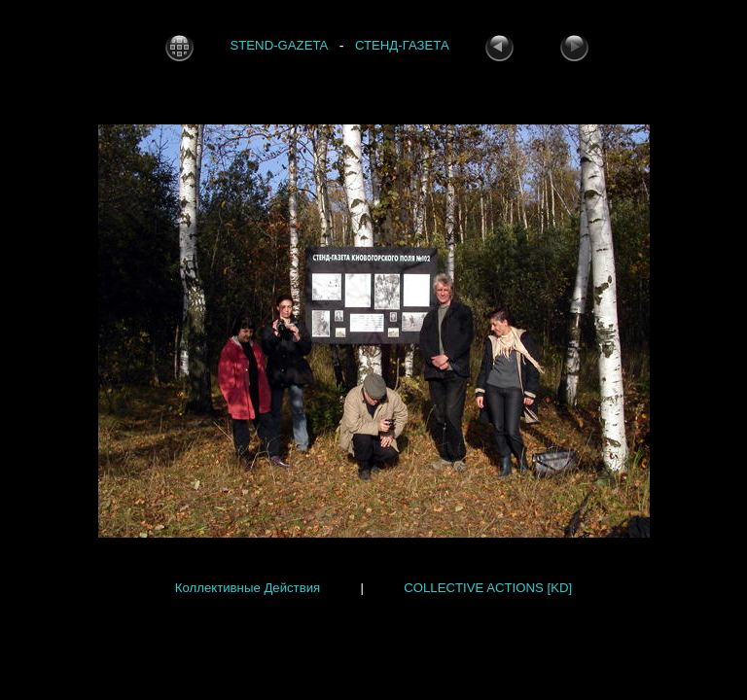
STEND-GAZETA (279, 46)
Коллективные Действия (248, 588)
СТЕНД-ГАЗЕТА (402, 46)
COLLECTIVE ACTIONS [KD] (488, 588)
